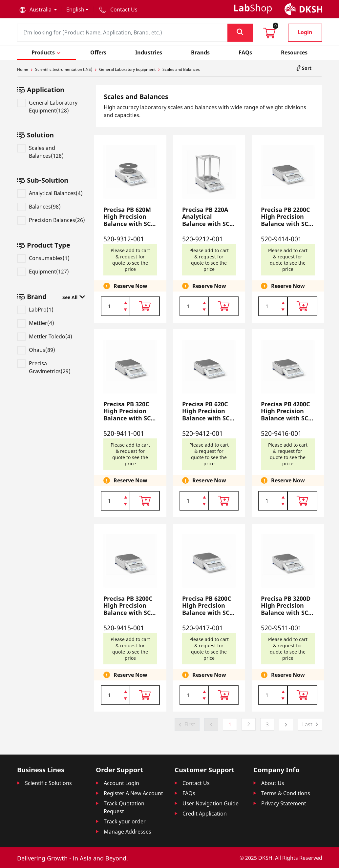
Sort (306, 68)
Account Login (121, 783)
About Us (273, 783)
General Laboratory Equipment (127, 69)
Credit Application (205, 814)
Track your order (125, 821)
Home (23, 69)
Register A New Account (133, 793)
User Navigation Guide (211, 803)
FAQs (189, 793)
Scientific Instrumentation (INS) (64, 69)
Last (307, 724)
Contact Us (196, 783)
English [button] (75, 10)
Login (305, 32)
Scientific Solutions (48, 783)
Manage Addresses (127, 832)
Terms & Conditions (286, 793)
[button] (38, 10)
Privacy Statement (284, 803)
